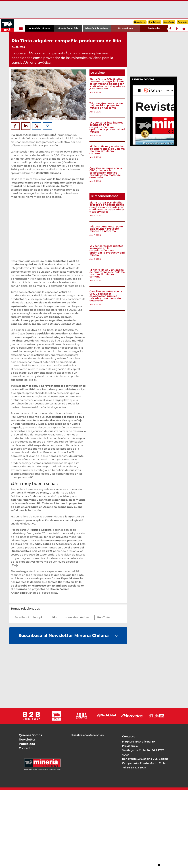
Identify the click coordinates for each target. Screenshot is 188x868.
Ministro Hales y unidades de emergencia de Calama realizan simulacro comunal (107, 150)
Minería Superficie (68, 28)
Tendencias (154, 28)
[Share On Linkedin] (26, 126)
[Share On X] (37, 126)
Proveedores (126, 28)
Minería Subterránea (97, 28)
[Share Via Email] (47, 126)
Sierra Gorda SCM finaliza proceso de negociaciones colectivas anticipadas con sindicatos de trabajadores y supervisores (107, 84)
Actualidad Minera (39, 28)
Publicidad (155, 22)
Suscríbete (169, 22)
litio (54, 617)
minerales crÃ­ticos (77, 617)
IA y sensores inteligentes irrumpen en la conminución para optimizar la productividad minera (107, 127)
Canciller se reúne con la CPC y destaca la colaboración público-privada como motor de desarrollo (106, 173)
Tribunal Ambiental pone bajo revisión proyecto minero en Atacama (106, 105)
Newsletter (140, 22)
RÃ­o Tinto (104, 617)
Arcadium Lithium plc (29, 617)
